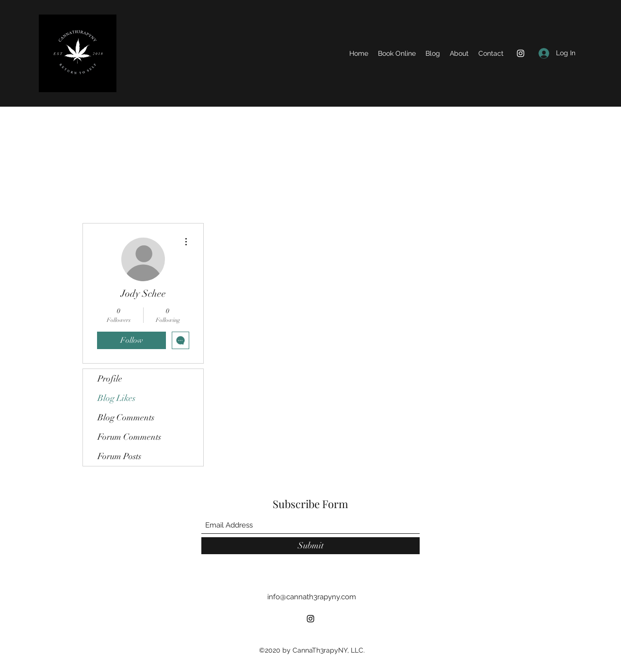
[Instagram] (521, 53)
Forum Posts (119, 456)
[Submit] (310, 546)
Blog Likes (116, 398)
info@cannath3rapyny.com (312, 597)
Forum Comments (129, 437)
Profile (110, 379)
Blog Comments (126, 417)
